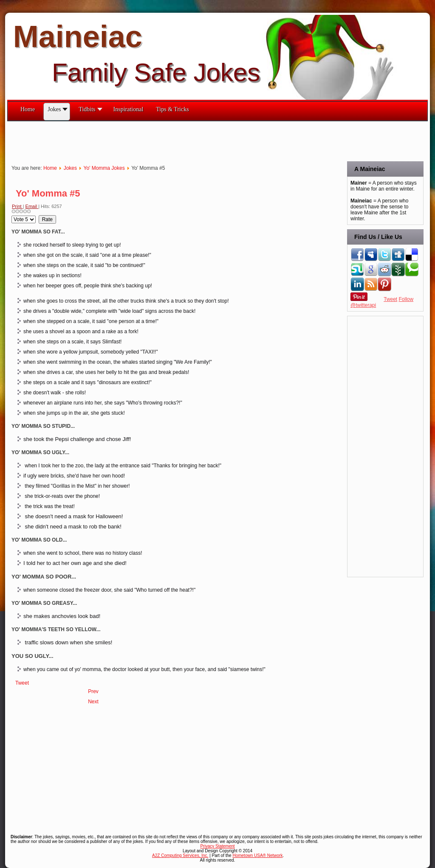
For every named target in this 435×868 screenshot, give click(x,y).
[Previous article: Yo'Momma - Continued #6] (93, 691)
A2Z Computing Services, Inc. (180, 855)
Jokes (70, 168)
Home (50, 168)
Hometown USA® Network (257, 855)
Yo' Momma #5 (48, 193)
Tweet (22, 683)
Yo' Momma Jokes (104, 168)
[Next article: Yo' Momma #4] (93, 702)
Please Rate (12, 215)
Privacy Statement (217, 846)
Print (17, 206)
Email (32, 206)
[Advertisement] (162, 140)
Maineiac (78, 37)
